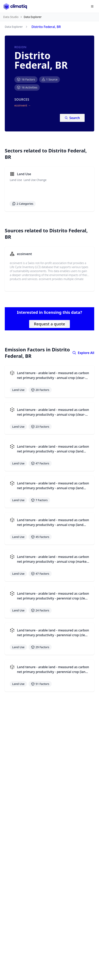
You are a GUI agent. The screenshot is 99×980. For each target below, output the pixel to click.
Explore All (83, 353)
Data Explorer (14, 27)
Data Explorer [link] (33, 17)
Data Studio (11, 17)
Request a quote (49, 324)
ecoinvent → (23, 105)
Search (72, 118)
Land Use (16, 180)
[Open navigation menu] (92, 6)
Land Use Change (35, 180)
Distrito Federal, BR (46, 27)
